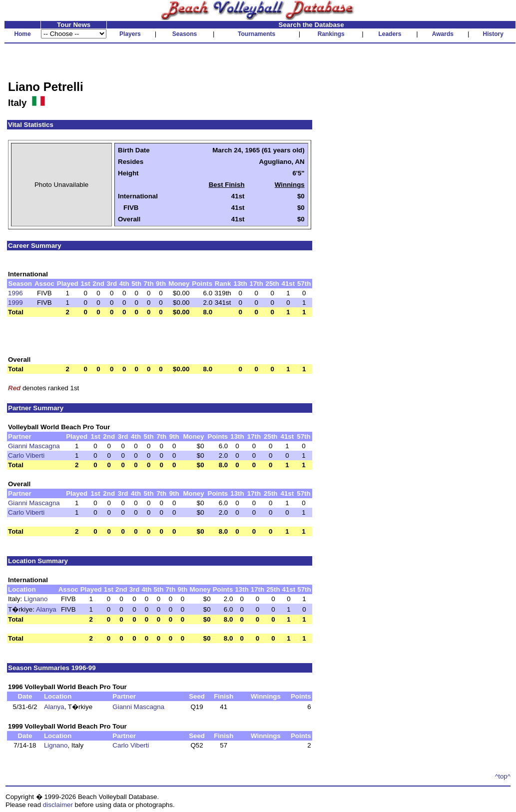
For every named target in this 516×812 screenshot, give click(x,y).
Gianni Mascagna (34, 446)
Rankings (331, 34)
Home (22, 34)
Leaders (390, 34)
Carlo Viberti (26, 455)
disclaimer (58, 805)
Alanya (46, 609)
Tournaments (257, 34)
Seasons (185, 34)
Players (130, 34)
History (493, 34)
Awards (443, 34)
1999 (15, 303)
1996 (15, 293)
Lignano (36, 599)
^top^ (503, 776)
